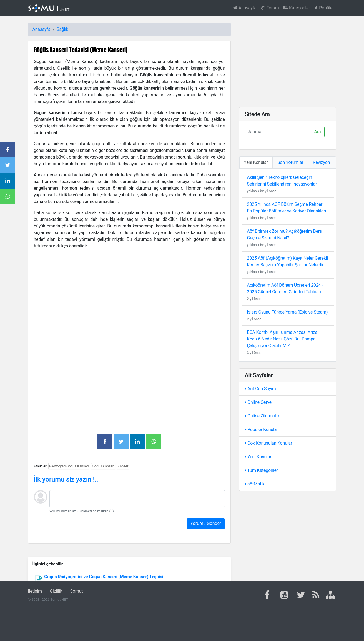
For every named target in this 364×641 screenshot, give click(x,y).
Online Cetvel (259, 402)
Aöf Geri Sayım (260, 389)
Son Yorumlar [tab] (290, 162)
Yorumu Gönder (206, 523)
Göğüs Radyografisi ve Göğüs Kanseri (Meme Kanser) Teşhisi (104, 577)
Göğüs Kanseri (103, 466)
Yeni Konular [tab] (256, 162)
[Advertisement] (129, 299)
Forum (270, 8)
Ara (318, 132)
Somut (77, 591)
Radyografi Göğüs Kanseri (69, 466)
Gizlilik (56, 591)
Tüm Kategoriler (262, 470)
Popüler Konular (262, 430)
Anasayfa (245, 8)
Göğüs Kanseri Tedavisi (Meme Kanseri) (81, 50)
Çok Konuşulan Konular (269, 443)
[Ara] (277, 132)
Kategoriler (297, 8)
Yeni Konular (258, 457)
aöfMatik (255, 484)
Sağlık (62, 29)
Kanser (123, 466)
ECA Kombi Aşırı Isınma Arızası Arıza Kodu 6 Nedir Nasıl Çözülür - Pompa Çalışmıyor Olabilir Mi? (282, 339)
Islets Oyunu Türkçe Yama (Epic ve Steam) (288, 312)
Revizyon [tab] (322, 162)
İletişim (35, 591)
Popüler (324, 8)
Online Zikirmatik (262, 416)
